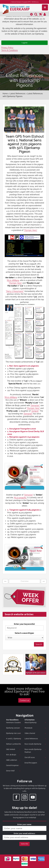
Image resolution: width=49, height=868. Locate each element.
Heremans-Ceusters (13, 723)
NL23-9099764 (20, 498)
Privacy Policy (7, 48)
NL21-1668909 (13, 280)
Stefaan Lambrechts (14, 744)
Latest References (17, 94)
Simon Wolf (10, 771)
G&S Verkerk (11, 749)
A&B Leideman (12, 760)
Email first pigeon (31, 763)
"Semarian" (35, 405)
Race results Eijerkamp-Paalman (33, 751)
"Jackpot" (35, 411)
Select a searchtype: (24, 633)
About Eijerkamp (31, 723)
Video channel (30, 733)
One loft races (30, 757)
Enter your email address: (24, 836)
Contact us (24, 700)
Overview (25, 581)
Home (5, 94)
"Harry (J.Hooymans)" (15, 291)
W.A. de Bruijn (11, 755)
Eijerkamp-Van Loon (13, 733)
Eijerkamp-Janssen (13, 728)
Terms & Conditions (10, 50)
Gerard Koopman (12, 765)
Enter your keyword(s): (24, 627)
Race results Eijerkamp (33, 744)
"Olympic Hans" (31, 230)
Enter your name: (24, 827)
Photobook (28, 728)
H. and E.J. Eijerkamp (14, 739)
